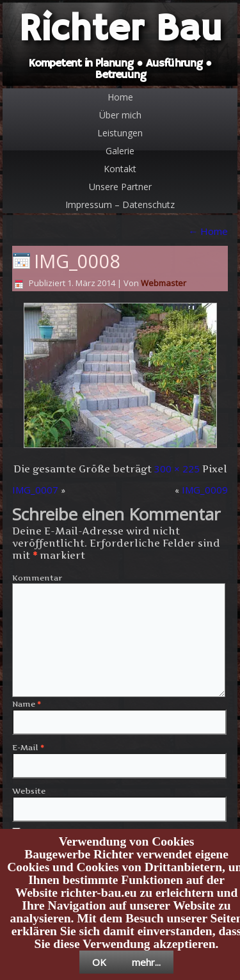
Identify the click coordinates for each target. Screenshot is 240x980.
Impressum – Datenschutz (120, 205)
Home (120, 97)
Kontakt (120, 169)
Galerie (120, 151)
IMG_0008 (77, 261)
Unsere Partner (120, 187)
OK (99, 962)
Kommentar (37, 578)
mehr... (146, 962)
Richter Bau (120, 30)
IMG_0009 (205, 490)
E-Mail (28, 747)
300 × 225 (177, 469)
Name (27, 704)
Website (29, 791)
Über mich (120, 115)
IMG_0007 (35, 490)
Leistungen (120, 133)
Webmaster (164, 283)
